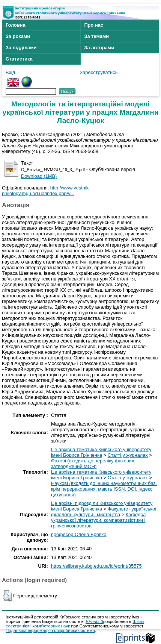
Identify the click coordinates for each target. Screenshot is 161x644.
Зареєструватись (99, 72)
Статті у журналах (128, 455)
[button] (7, 596)
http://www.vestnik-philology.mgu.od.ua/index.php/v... (46, 191)
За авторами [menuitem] (99, 48)
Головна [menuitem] (16, 25)
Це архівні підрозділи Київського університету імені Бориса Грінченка (102, 506)
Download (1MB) (39, 176)
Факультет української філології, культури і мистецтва (104, 512)
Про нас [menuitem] (94, 25)
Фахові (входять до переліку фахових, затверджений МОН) (93, 464)
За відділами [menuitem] (21, 48)
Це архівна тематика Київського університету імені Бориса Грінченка (101, 452)
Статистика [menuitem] (19, 59)
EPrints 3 (94, 621)
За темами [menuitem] (97, 36)
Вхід (10, 72)
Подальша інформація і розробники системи (50, 630)
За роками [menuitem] (18, 36)
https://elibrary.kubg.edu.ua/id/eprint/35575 (96, 566)
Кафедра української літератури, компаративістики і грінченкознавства (99, 520)
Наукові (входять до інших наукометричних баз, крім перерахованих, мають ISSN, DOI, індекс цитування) (104, 489)
